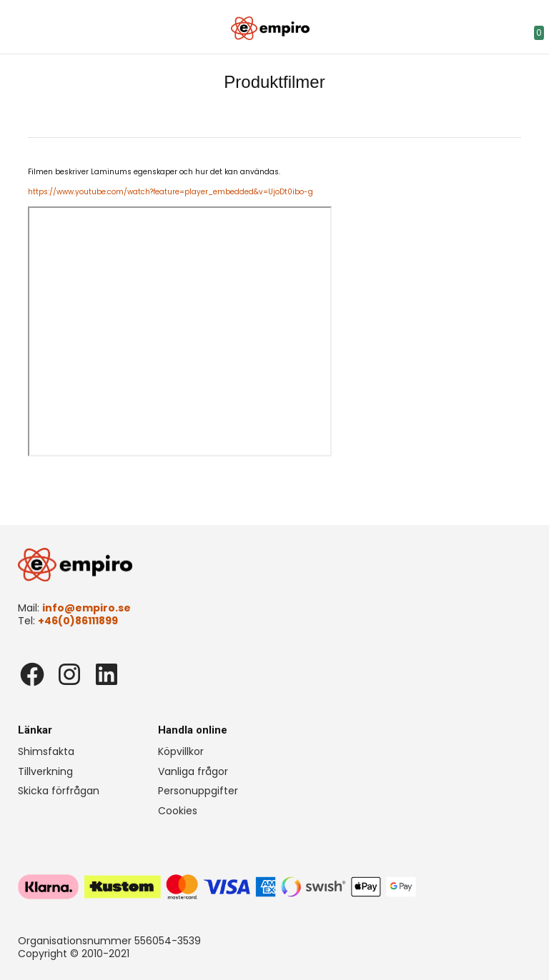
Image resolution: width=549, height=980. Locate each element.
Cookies (178, 811)
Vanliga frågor (193, 771)
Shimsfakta (46, 751)
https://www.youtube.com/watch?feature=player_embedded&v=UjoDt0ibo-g (170, 192)
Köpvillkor (181, 751)
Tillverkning (45, 771)
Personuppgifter (198, 791)
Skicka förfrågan (59, 791)
